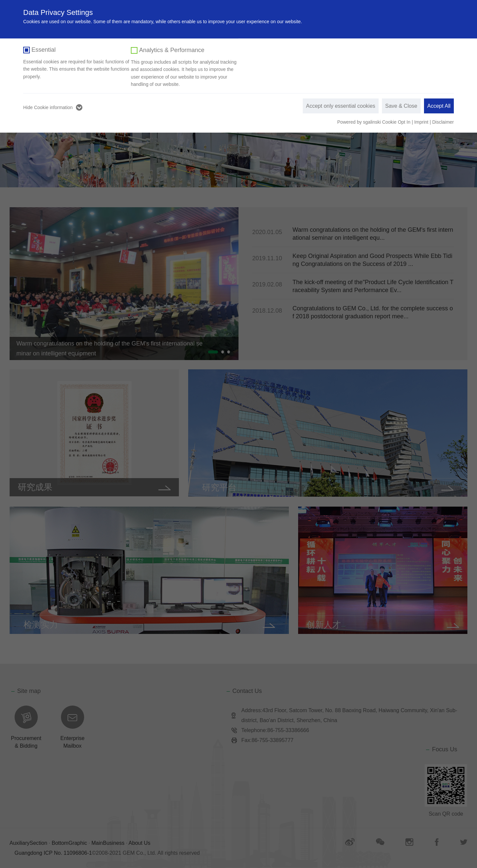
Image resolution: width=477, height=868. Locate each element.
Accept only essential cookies (341, 106)
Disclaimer (443, 122)
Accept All (439, 106)
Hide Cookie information (48, 107)
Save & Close (401, 106)
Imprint (421, 122)
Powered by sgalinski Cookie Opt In (374, 122)
